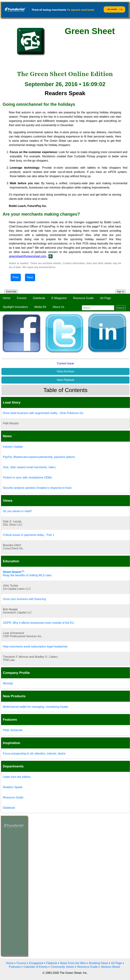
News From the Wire (73, 963)
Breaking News (98, 963)
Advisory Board (110, 967)
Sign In (121, 292)
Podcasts (15, 967)
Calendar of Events (36, 967)
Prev (16, 277)
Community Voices (62, 967)
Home (7, 298)
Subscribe (11, 292)
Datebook (39, 298)
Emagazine (36, 963)
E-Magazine (59, 298)
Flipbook (52, 963)
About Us (58, 307)
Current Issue (65, 363)
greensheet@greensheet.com (28, 256)
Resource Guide (83, 298)
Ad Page (105, 298)
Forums (22, 298)
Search (121, 308)
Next (30, 277)
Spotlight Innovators (15, 307)
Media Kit (40, 307)
